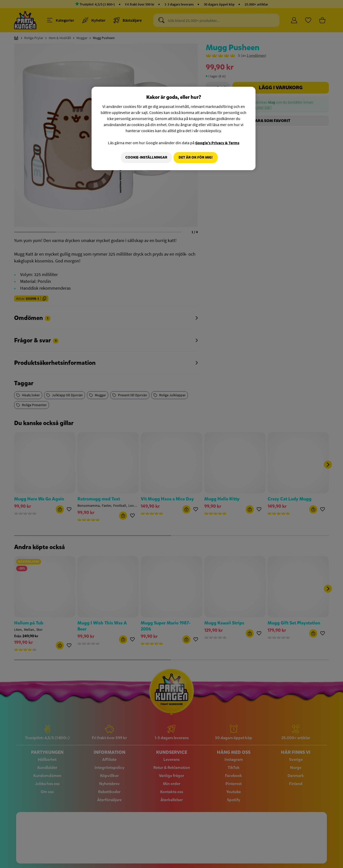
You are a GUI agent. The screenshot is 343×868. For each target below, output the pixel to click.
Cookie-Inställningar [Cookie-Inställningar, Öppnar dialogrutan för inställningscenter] (145, 157)
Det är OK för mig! (196, 157)
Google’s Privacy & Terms (217, 143)
